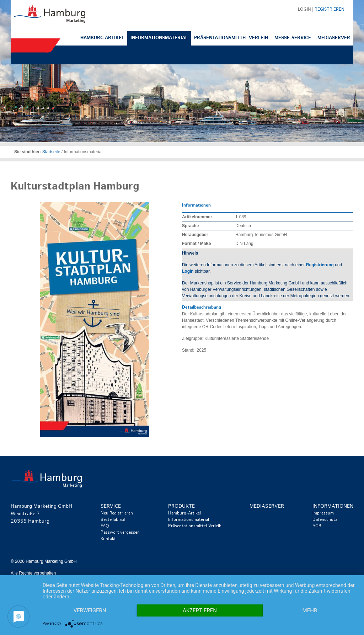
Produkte (181, 506)
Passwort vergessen (120, 533)
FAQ (105, 526)
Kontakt (108, 539)
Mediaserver (334, 38)
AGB (317, 526)
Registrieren (330, 10)
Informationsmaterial (159, 38)
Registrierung (320, 265)
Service (111, 506)
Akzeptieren (200, 610)
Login (188, 271)
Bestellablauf (113, 520)
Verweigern (90, 610)
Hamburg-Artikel (102, 38)
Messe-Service (293, 38)
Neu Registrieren (117, 513)
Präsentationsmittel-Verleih (231, 38)
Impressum (323, 513)
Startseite (51, 152)
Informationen (333, 506)
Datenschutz (325, 520)
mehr (310, 610)
